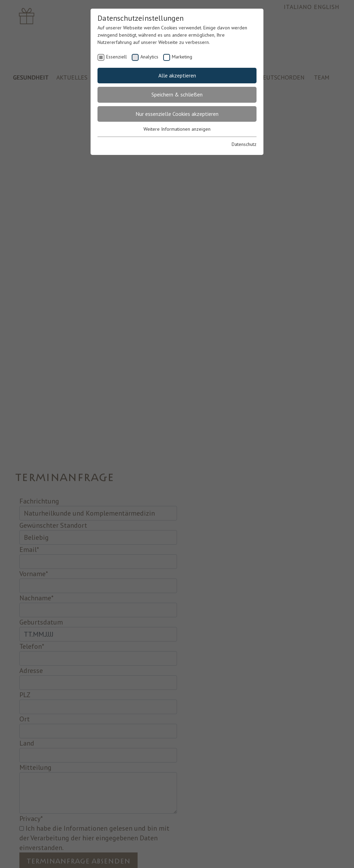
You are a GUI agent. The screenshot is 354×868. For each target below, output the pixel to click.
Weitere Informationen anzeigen (177, 129)
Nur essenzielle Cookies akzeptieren (177, 114)
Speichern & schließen (177, 94)
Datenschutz (244, 144)
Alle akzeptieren (177, 75)
